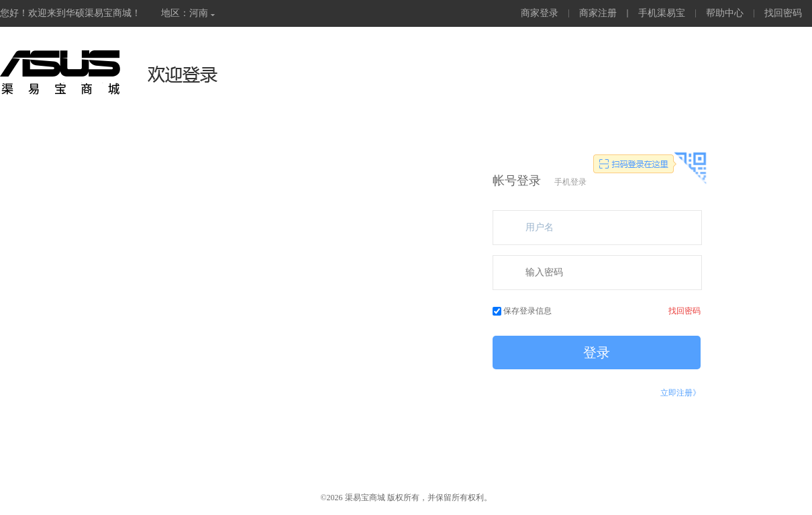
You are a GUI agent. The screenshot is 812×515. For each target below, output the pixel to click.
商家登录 (540, 13)
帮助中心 (725, 13)
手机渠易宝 (662, 13)
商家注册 (598, 13)
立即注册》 (680, 393)
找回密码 (783, 13)
